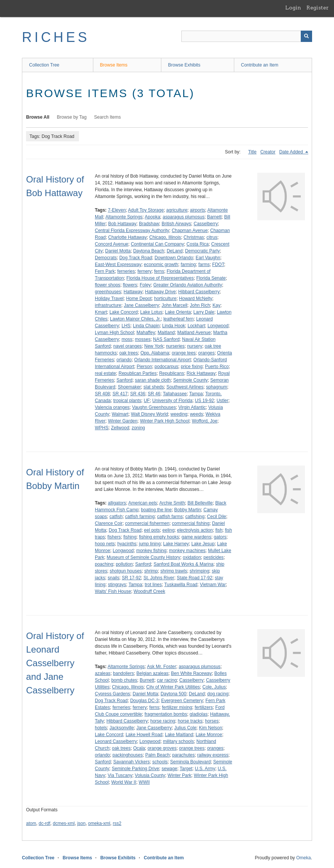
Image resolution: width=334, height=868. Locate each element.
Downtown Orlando (174, 258)
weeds (197, 414)
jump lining (150, 544)
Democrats (106, 258)
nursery (195, 346)
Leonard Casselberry (116, 741)
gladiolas (199, 714)
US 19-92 (205, 401)
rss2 (117, 823)
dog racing (218, 694)
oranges (206, 353)
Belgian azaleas (152, 673)
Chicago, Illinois (165, 237)
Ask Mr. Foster (162, 667)
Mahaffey (146, 333)
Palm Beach (157, 755)
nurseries (175, 346)
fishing (130, 537)
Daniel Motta (118, 251)
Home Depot (139, 299)
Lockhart (196, 326)
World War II (124, 782)
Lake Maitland (179, 735)
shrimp (151, 571)
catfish (116, 517)
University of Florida (172, 401)
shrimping (199, 571)
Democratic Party (203, 251)
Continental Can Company (157, 244)
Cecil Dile (217, 517)
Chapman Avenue (189, 231)
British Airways (176, 224)
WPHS (102, 428)
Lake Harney (176, 544)
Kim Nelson (211, 728)
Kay (217, 305)
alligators (117, 503)
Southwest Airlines (185, 387)
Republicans (172, 373)
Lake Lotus (151, 312)
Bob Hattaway (122, 224)
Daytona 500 (173, 694)
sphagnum (216, 387)
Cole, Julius (214, 687)
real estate (105, 373)
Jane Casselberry (141, 305)
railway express (213, 755)
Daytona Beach (148, 251)
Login (293, 8)
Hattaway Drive (160, 292)
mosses (143, 339)
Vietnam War (213, 585)
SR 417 (120, 394)
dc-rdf (44, 823)
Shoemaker (129, 387)
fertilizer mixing (177, 707)
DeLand (175, 251)
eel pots (152, 530)
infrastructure (108, 305)
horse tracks (190, 721)
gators (220, 537)
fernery (145, 271)
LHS (126, 326)
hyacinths (127, 544)
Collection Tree (44, 65)
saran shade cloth (153, 380)
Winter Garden (123, 421)
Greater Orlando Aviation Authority (188, 285)
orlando (124, 360)
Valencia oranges (112, 407)
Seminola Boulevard (190, 762)
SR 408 (102, 394)
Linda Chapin (146, 326)
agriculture (177, 210)
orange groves (162, 748)
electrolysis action (195, 530)
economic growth (161, 265)
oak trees (129, 353)
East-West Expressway (118, 265)
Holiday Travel (109, 299)
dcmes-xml (64, 823)
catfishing (195, 517)
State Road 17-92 (195, 578)
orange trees (192, 748)
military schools (178, 741)
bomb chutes (124, 680)
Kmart (101, 312)
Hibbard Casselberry (199, 292)
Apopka (152, 217)
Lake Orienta (178, 312)
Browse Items (114, 65)
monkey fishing (151, 551)
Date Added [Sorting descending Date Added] (292, 152)
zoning (138, 428)
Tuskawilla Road (181, 585)
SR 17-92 (131, 578)
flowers (130, 285)
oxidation (192, 557)
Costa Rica (198, 244)
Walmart (120, 414)
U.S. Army (205, 769)
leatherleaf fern (178, 319)
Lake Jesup (203, 544)
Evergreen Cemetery (182, 701)
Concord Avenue (112, 244)
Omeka (304, 858)
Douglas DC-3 (144, 701)
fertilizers (204, 707)
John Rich (200, 305)
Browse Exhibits (184, 65)
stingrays (117, 585)
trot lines (153, 585)
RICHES (56, 37)
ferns (159, 271)
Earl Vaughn (208, 258)
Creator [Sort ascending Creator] (268, 152)
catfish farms (170, 517)
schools (160, 762)
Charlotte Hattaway (127, 237)
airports (198, 210)
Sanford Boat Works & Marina (183, 564)
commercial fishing (191, 523)
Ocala (139, 748)
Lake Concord (124, 312)
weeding (179, 414)
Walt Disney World (150, 414)
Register (318, 8)
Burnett (147, 680)
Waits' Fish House (113, 591)
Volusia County (150, 775)
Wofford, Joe (205, 421)
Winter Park (180, 775)
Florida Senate (211, 278)
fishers (114, 537)
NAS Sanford (166, 339)
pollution (124, 564)
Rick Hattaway (201, 373)
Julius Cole (185, 728)
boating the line (156, 510)
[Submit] (306, 36)
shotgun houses (126, 571)
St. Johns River (159, 578)
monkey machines (187, 551)
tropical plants (127, 401)
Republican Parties (138, 373)
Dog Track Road (136, 258)
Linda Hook (174, 326)
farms (204, 265)
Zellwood (120, 428)
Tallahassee (175, 394)
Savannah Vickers (132, 762)
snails (114, 578)
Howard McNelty (196, 299)
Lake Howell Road (144, 735)
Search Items (107, 117)
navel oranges (128, 346)
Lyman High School (114, 333)
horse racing (163, 721)
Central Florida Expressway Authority (132, 231)
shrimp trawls (174, 571)
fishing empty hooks (159, 537)
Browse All (38, 117)
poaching (104, 564)
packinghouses (128, 755)
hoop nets (105, 544)
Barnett (214, 217)
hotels (101, 728)
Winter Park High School (165, 421)
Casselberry (206, 224)
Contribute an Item (260, 65)
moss (127, 339)
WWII (144, 782)
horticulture (165, 299)
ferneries (126, 271)
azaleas (103, 673)
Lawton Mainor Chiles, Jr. (135, 319)
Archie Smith (172, 503)
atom (31, 823)
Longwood (218, 326)
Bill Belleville (200, 503)
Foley (145, 285)
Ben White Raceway (192, 673)
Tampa (196, 394)
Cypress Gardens (112, 694)
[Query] (247, 36)
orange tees (183, 353)
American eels (143, 503)
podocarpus (166, 367)
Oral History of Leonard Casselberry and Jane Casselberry (55, 663)
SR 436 (138, 394)
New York (154, 346)
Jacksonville (122, 728)
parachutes (183, 755)
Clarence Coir (109, 523)
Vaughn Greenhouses (154, 407)
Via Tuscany (120, 775)
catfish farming (140, 517)
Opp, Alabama (155, 353)
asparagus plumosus (183, 217)
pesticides (214, 557)
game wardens (196, 537)
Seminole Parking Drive (135, 769)
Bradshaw (149, 224)
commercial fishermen (147, 523)
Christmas (194, 237)
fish (219, 530)
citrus (212, 237)
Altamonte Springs (124, 217)
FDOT (218, 265)
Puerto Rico (217, 367)
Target (186, 769)
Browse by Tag (72, 117)
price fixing (191, 367)
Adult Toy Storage (146, 210)
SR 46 (154, 394)
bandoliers (123, 673)
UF (147, 401)
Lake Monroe (209, 735)
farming (188, 265)
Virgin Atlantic (192, 407)
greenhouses (108, 292)
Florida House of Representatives (160, 278)
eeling (169, 530)
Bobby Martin (188, 510)
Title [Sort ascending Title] (252, 152)
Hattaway (133, 292)
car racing (167, 680)
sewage (169, 769)
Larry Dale (204, 312)
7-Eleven (117, 210)
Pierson (145, 367)
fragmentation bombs (166, 714)
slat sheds (154, 387)
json (81, 823)
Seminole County (190, 380)
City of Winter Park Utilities (173, 687)
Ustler (222, 401)
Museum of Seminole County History (143, 557)
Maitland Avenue (194, 333)
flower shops (107, 285)
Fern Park (105, 271)
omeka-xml (99, 823)
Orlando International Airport (162, 360)
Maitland (166, 333)
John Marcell (175, 305)
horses (212, 721)
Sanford (124, 380)
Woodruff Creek (150, 591)
